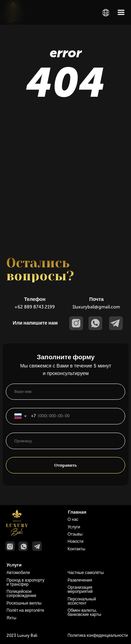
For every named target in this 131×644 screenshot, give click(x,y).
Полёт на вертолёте (25, 610)
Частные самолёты (86, 573)
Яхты (11, 618)
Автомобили (18, 573)
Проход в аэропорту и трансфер (25, 582)
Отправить (65, 465)
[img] (106, 13)
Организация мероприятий (80, 589)
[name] (66, 392)
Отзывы (75, 534)
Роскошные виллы (24, 603)
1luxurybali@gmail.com (96, 307)
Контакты (76, 549)
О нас (73, 519)
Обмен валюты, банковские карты (84, 612)
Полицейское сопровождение (21, 594)
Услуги (74, 527)
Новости (75, 541)
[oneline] (66, 441)
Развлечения (80, 580)
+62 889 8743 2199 (35, 307)
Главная (77, 512)
